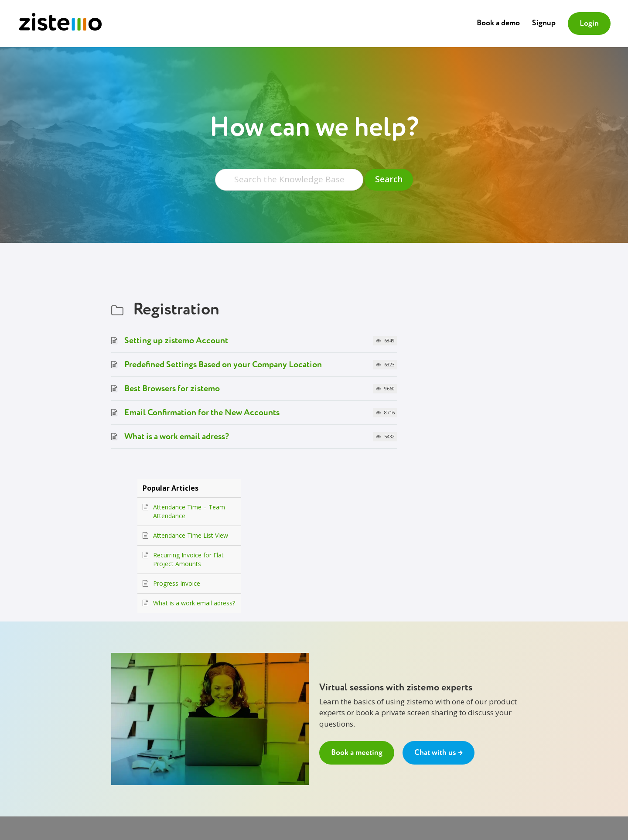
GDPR (119, 754)
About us (123, 700)
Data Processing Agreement (148, 775)
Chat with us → (439, 594)
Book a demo (498, 23)
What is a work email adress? (177, 437)
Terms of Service (133, 743)
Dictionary (246, 722)
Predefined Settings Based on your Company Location (223, 365)
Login (589, 23)
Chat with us (334, 711)
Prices (119, 732)
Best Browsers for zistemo (172, 389)
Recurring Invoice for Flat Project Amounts (464, 367)
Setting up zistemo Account (176, 341)
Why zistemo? (130, 722)
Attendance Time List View (466, 343)
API (237, 743)
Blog (239, 732)
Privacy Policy (129, 765)
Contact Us (125, 711)
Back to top (247, 765)
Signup (544, 23)
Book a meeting (357, 594)
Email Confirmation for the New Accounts (202, 413)
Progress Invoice (452, 391)
